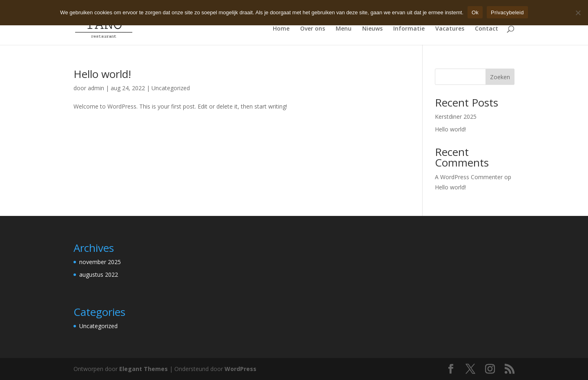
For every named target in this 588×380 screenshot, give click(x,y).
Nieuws (372, 29)
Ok (475, 12)
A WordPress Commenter (469, 177)
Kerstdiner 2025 (456, 117)
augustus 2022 (99, 274)
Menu (344, 29)
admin (96, 88)
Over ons (313, 29)
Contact (487, 29)
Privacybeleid (507, 12)
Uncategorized (171, 88)
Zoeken (500, 77)
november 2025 (100, 262)
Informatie (409, 29)
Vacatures (450, 29)
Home (281, 29)
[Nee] (578, 13)
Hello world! (102, 74)
